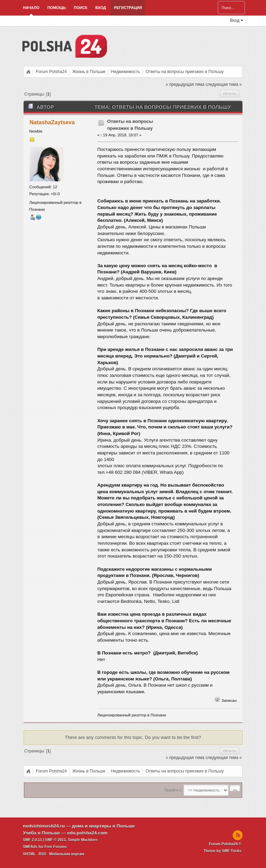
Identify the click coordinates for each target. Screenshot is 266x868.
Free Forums (56, 847)
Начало (31, 8)
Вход (101, 8)
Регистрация (128, 8)
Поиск (81, 8)
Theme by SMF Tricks (223, 851)
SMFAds (30, 847)
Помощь (57, 8)
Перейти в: (173, 790)
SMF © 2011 (55, 840)
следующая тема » (224, 84)
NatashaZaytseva (52, 122)
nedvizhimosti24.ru (44, 826)
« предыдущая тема (185, 84)
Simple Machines (83, 840)
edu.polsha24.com (87, 833)
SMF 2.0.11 (32, 840)
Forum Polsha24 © (225, 844)
